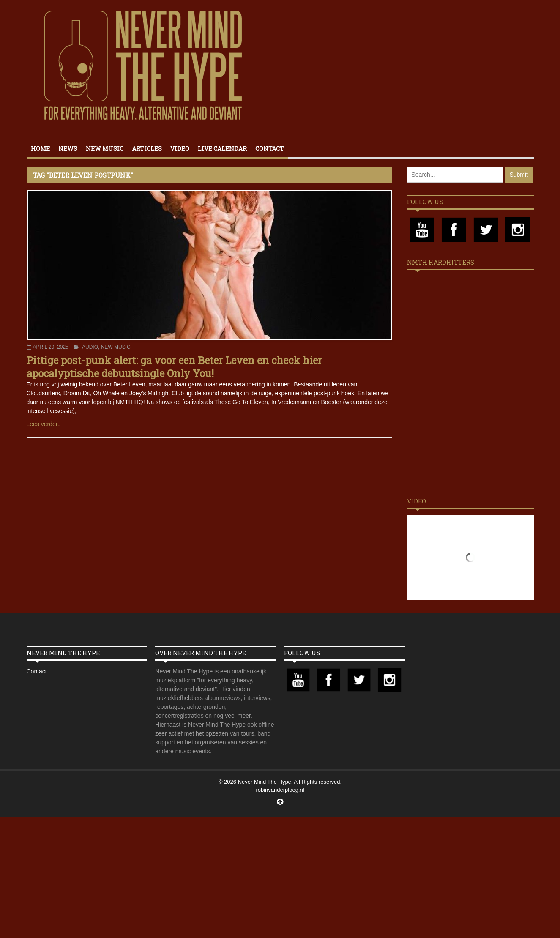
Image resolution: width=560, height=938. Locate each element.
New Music (105, 149)
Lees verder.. (44, 424)
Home (40, 149)
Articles (147, 149)
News (68, 149)
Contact (270, 149)
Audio (90, 347)
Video (180, 149)
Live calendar (222, 149)
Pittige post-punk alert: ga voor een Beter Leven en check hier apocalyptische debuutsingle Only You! (174, 367)
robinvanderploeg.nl (280, 790)
